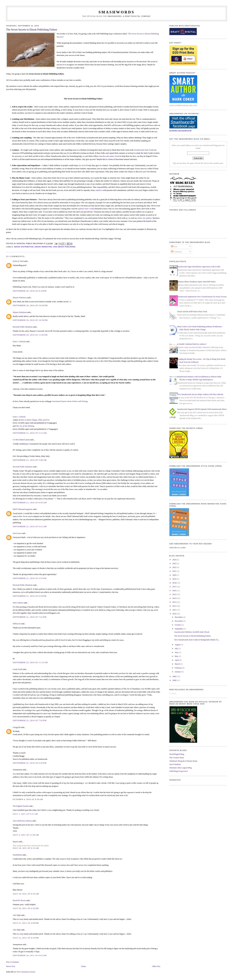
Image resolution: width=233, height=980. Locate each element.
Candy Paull (18, 669)
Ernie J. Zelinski (19, 342)
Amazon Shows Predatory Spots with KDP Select (196, 282)
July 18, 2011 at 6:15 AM (26, 848)
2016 (175, 590)
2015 (175, 594)
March (177, 664)
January (178, 672)
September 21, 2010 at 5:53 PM (30, 578)
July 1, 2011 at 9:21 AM (25, 814)
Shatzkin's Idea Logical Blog (181, 768)
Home (84, 966)
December (179, 617)
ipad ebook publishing (64, 247)
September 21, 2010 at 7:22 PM (30, 617)
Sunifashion (17, 855)
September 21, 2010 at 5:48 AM (30, 460)
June (177, 652)
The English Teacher (21, 806)
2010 (175, 614)
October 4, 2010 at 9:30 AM (28, 799)
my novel (82, 165)
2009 (175, 676)
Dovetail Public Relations (23, 327)
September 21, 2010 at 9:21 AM (30, 526)
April (177, 660)
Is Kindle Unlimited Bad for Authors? (192, 344)
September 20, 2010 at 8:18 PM (30, 291)
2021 (175, 571)
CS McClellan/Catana (21, 440)
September (179, 629)
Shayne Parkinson (20, 298)
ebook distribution (24, 247)
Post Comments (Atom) (26, 972)
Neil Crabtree (18, 603)
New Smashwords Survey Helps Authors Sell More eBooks (200, 394)
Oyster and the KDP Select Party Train (192, 311)
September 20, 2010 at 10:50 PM (30, 305)
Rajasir (16, 842)
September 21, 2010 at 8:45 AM (30, 502)
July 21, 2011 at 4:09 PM (26, 923)
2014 (175, 598)
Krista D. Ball (18, 261)
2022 (175, 567)
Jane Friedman (175, 764)
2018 (175, 583)
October (178, 625)
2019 (175, 579)
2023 (175, 563)
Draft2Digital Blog (177, 754)
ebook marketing (43, 247)
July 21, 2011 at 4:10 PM (26, 938)
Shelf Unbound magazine (23, 509)
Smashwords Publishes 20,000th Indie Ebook (192, 632)
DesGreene (17, 533)
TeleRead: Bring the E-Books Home (183, 761)
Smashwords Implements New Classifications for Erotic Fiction (202, 297)
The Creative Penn (177, 758)
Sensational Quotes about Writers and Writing (70, 401)
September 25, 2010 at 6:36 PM (30, 763)
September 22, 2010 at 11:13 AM (30, 662)
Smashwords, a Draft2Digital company (129, 16)
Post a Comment (12, 962)
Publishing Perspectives (179, 771)
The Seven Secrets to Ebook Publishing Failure (193, 636)
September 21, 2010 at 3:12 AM (30, 433)
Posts (174, 247)
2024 (175, 560)
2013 (175, 602)
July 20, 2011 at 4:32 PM (26, 908)
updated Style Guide (86, 209)
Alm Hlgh (17, 915)
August (178, 645)
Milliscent (17, 624)
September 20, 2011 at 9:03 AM (30, 955)
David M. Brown (19, 900)
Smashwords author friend (109, 156)
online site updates (145, 218)
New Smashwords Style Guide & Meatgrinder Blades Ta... (197, 640)
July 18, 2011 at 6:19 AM (26, 894)
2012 (175, 606)
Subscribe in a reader (177, 548)
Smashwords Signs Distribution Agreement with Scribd (199, 267)
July (177, 648)
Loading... (173, 693)
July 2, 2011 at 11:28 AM (26, 835)
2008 (175, 680)
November (179, 621)
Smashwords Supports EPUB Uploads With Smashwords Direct (202, 409)
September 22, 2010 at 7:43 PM (30, 720)
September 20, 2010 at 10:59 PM (30, 320)
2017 (175, 587)
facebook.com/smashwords (180, 131)
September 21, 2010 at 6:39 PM (30, 596)
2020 (175, 575)
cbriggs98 (17, 727)
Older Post (156, 966)
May (177, 656)
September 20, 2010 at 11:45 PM (30, 335)
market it (99, 190)
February (178, 668)
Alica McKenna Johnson (22, 821)
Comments (177, 252)
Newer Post (11, 966)
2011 (175, 610)
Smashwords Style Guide (144, 150)
